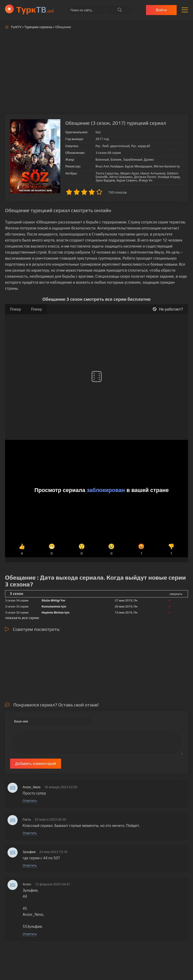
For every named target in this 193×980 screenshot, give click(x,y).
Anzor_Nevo (32, 787)
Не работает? (168, 309)
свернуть (176, 594)
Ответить (30, 801)
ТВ (35, 9)
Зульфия (29, 852)
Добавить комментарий (36, 763)
